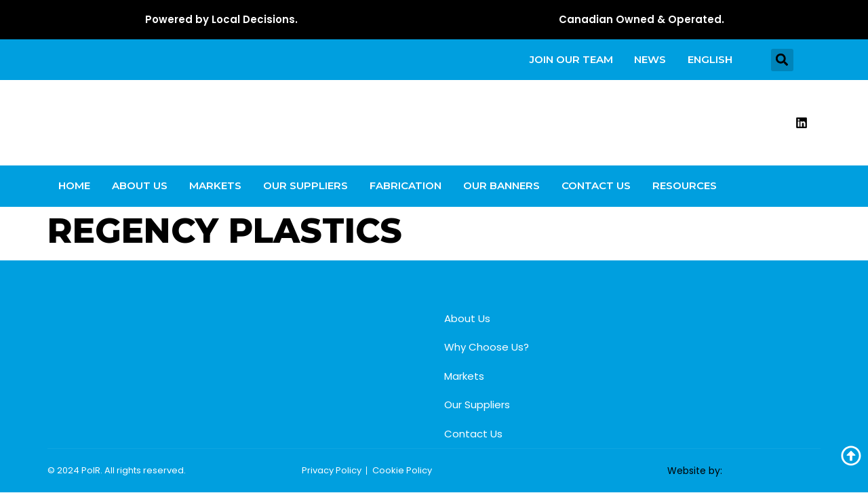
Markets (215, 186)
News (650, 59)
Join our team (571, 59)
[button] (782, 60)
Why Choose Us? (487, 348)
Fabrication (406, 186)
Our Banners (501, 186)
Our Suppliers (305, 186)
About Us (140, 186)
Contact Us (596, 186)
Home (74, 186)
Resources (685, 186)
